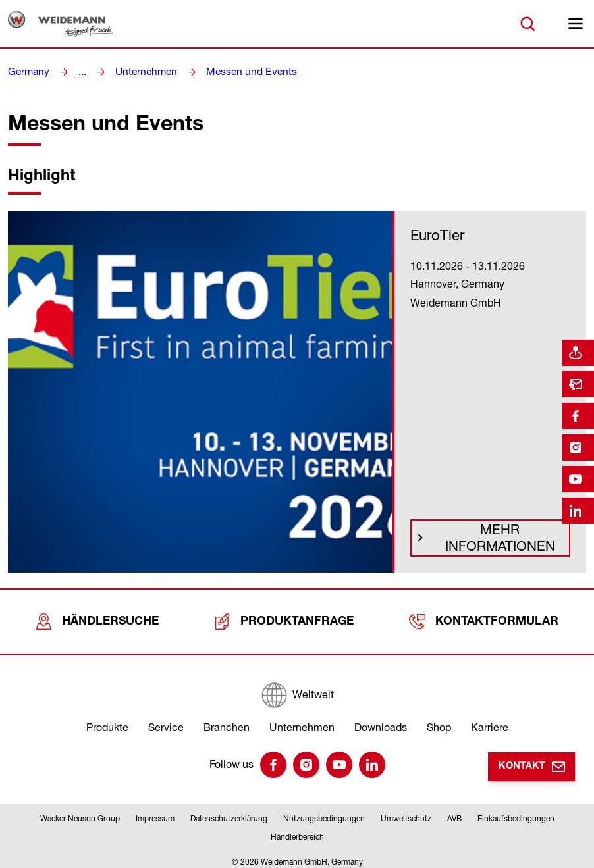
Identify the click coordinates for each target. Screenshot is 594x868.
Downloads (381, 721)
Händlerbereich (297, 831)
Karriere (490, 721)
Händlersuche (98, 619)
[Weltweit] (297, 689)
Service (166, 721)
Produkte (107, 721)
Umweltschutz (406, 812)
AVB (454, 812)
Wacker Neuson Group (80, 812)
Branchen (227, 721)
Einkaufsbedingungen (516, 812)
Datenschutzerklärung (229, 812)
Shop (439, 721)
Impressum (155, 812)
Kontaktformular (485, 619)
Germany (27, 72)
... (80, 72)
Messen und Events (240, 72)
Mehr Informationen (496, 542)
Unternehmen (141, 72)
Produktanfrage (286, 619)
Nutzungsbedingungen (324, 812)
